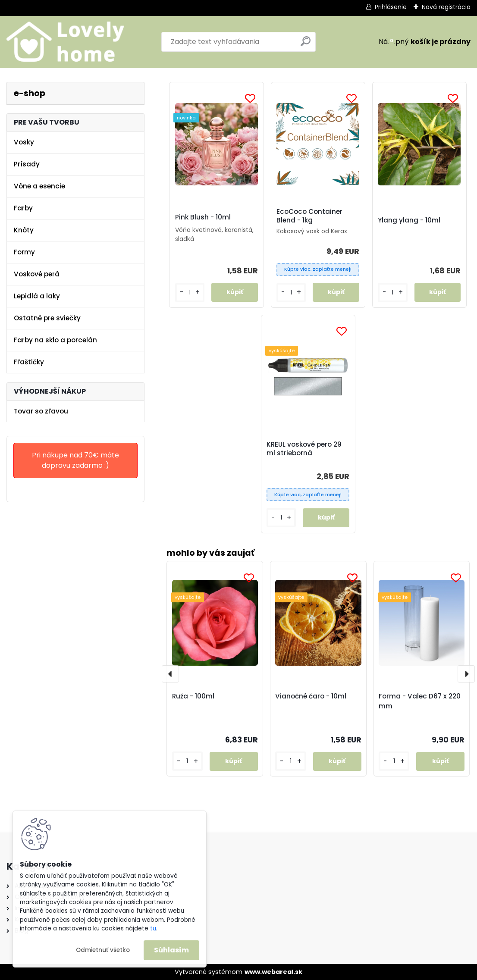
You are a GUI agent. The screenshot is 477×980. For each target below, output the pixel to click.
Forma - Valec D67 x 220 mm (420, 701)
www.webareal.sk (273, 972)
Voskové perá (37, 274)
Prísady (27, 164)
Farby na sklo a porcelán (55, 340)
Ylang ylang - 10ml (409, 220)
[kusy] (187, 761)
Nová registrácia (446, 7)
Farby (23, 208)
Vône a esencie (39, 186)
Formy (24, 252)
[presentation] (170, 674)
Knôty (24, 230)
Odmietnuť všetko (103, 950)
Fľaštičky (29, 362)
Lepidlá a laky (37, 296)
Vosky (24, 142)
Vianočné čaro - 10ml (311, 696)
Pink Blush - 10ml (203, 217)
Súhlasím (171, 950)
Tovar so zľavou (41, 411)
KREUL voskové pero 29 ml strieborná (304, 449)
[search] (306, 45)
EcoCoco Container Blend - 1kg (309, 216)
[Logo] (66, 42)
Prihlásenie (391, 7)
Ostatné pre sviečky (47, 318)
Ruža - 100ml (193, 696)
